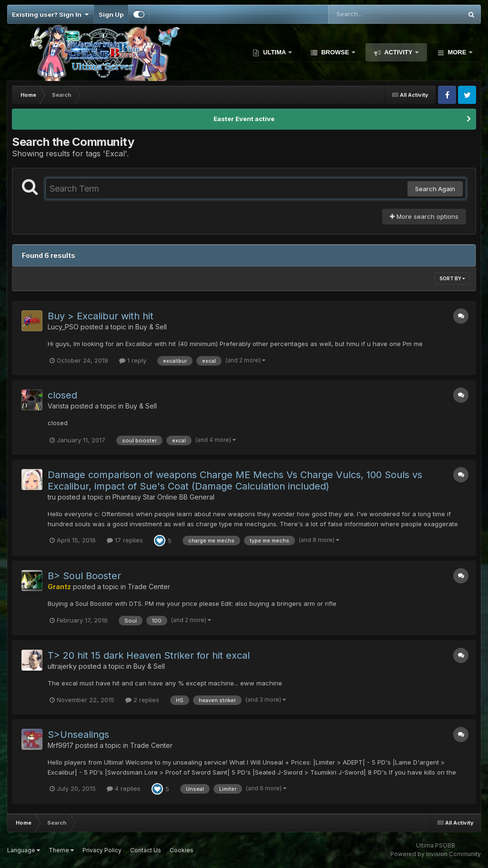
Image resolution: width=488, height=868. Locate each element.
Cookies (182, 850)
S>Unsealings (78, 735)
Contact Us (146, 850)
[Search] (369, 14)
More (457, 52)
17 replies (125, 540)
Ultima (274, 52)
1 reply (133, 360)
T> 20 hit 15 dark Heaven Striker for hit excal (149, 655)
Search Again (435, 189)
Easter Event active (244, 119)
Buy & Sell (151, 327)
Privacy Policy (102, 850)
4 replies (124, 788)
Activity (398, 52)
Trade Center (149, 587)
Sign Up (111, 14)
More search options (424, 216)
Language (24, 850)
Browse (335, 52)
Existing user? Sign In (50, 14)
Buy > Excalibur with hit (101, 316)
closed (62, 395)
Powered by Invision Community (436, 854)
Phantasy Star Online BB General (163, 497)
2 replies (142, 700)
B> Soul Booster (84, 576)
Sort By (452, 278)
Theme (61, 850)
